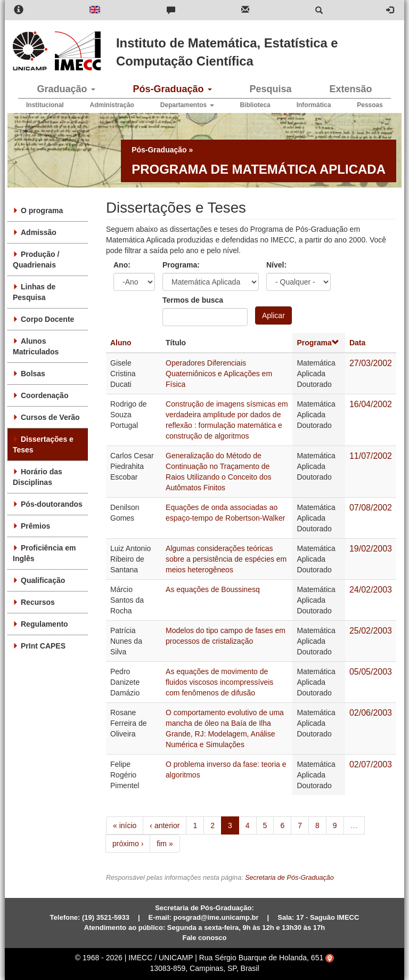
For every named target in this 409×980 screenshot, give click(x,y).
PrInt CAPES (43, 646)
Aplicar (273, 315)
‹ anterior (165, 825)
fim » (165, 844)
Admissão (39, 232)
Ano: (122, 265)
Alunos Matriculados (36, 346)
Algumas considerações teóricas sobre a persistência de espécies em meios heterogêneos (226, 559)
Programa (318, 343)
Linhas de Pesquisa (34, 292)
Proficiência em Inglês (44, 553)
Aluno (121, 343)
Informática (314, 105)
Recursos (38, 602)
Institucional (45, 105)
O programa (42, 210)
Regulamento (44, 624)
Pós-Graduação (172, 89)
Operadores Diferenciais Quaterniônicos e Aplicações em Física (219, 374)
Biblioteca (255, 105)
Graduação (66, 89)
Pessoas (370, 105)
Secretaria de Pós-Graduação (289, 878)
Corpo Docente (47, 319)
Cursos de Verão (50, 417)
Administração (112, 105)
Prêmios (35, 526)
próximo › (128, 844)
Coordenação (44, 395)
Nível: (276, 265)
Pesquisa (270, 89)
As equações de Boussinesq (213, 589)
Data (357, 343)
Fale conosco (204, 938)
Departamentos (187, 105)
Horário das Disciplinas (38, 477)
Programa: (181, 265)
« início (125, 825)
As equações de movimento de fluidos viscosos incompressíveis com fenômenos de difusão (219, 682)
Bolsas (33, 374)
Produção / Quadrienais (36, 260)
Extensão (350, 89)
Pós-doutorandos (52, 504)
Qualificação (43, 580)
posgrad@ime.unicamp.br (216, 917)
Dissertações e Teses (43, 444)
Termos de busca (193, 300)
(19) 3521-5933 (106, 917)
